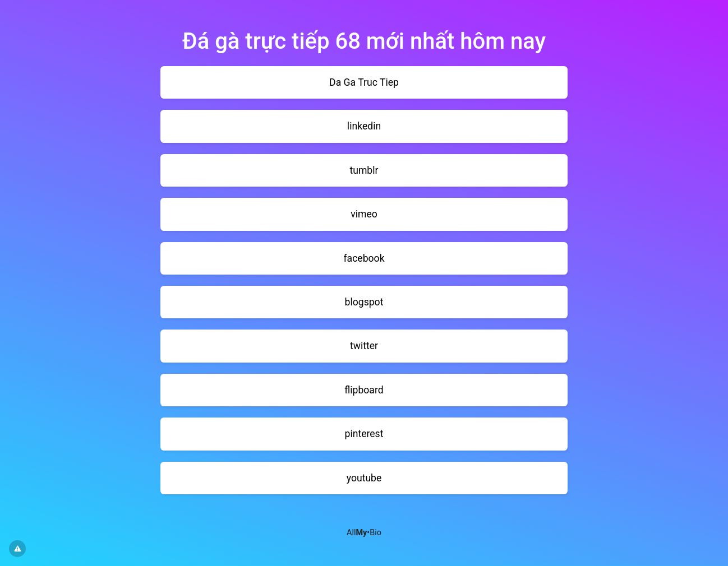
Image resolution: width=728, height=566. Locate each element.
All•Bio (364, 533)
